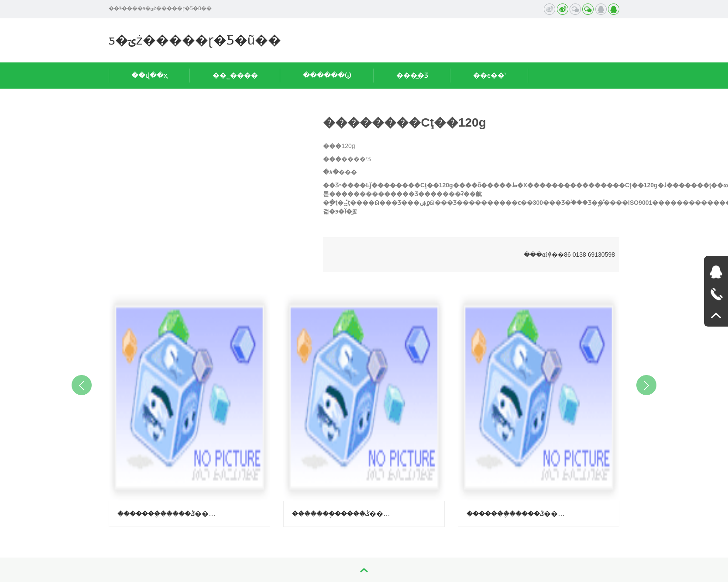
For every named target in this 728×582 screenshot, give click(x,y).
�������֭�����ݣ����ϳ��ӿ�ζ (517, 514)
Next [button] (646, 385)
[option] (189, 408)
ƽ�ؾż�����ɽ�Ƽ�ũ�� (195, 40)
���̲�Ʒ (412, 75)
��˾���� (235, 75)
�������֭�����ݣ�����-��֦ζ (168, 514)
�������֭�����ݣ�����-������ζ (343, 514)
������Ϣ (327, 75)
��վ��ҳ (149, 75)
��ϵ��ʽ (489, 75)
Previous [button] (82, 385)
